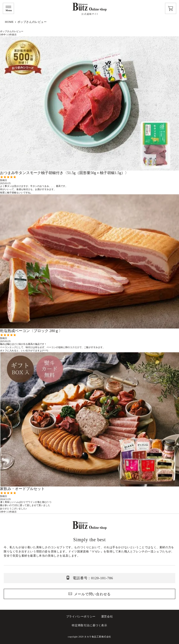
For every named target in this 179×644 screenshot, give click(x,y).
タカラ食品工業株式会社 (98, 637)
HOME (9, 22)
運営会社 (107, 617)
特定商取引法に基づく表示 (89, 625)
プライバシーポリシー (81, 617)
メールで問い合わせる (93, 594)
